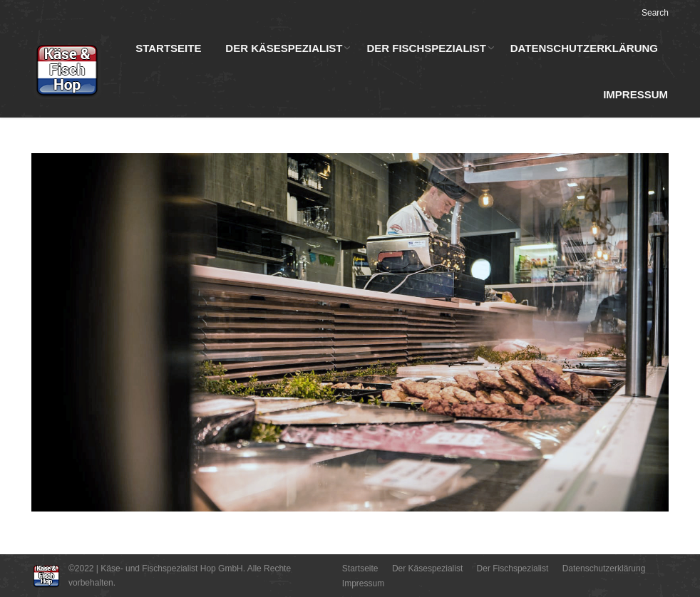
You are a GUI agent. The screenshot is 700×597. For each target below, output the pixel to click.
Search (655, 13)
